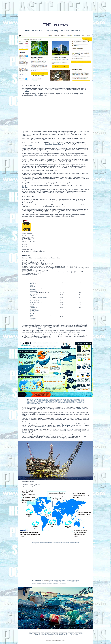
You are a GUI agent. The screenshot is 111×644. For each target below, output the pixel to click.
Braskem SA (33, 280)
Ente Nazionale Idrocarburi (41, 288)
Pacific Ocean (45, 417)
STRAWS (73, 625)
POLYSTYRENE (44, 625)
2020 (57, 572)
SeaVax (39, 394)
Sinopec (32, 307)
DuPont (32, 286)
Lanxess (32, 295)
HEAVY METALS (71, 622)
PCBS (54, 624)
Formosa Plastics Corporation (37, 291)
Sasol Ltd (32, 304)
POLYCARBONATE (72, 624)
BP (62, 134)
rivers (39, 318)
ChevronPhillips (34, 281)
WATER (77, 625)
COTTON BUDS (55, 622)
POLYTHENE (50, 625)
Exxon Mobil (33, 289)
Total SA (32, 310)
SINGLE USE (65, 625)
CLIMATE (61, 21)
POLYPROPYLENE (37, 625)
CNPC (31, 283)
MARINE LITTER (78, 622)
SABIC (32, 305)
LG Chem (32, 296)
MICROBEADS (31, 624)
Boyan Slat (69, 393)
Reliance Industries (34, 301)
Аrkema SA (33, 274)
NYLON (44, 624)
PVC (57, 625)
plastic (24, 422)
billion (36, 85)
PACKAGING (49, 624)
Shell (51, 134)
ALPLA (32, 272)
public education (68, 420)
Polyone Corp (33, 299)
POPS (55, 625)
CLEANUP (54, 21)
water (84, 399)
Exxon (47, 134)
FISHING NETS (64, 622)
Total (60, 134)
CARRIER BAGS (48, 622)
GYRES (68, 21)
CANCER (43, 622)
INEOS (32, 293)
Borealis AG (33, 277)
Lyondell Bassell (34, 298)
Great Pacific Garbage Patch (65, 415)
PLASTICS (75, 21)
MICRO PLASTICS (38, 624)
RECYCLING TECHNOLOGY (38, 571)
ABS (30, 622)
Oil (31, 136)
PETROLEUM (60, 624)
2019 (40, 572)
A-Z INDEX (34, 21)
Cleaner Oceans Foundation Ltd (57, 629)
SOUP (69, 625)
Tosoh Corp (33, 308)
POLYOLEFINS (80, 624)
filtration (62, 572)
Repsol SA (32, 302)
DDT (60, 622)
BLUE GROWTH (44, 21)
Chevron (55, 134)
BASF (31, 275)
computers (79, 399)
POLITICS (82, 21)
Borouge (32, 278)
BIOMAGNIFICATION (36, 622)
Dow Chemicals (34, 284)
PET (56, 624)
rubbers (27, 81)
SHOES (60, 625)
